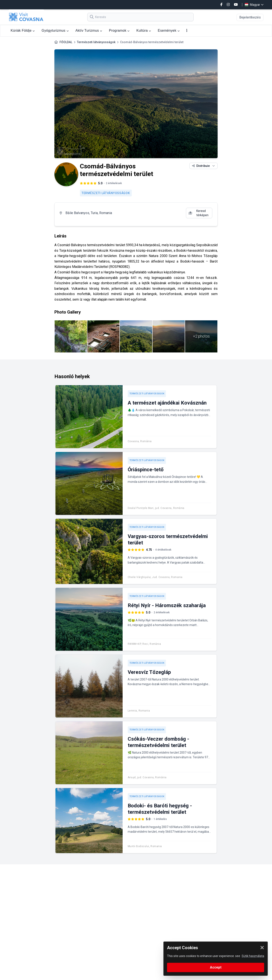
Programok (119, 31)
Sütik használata (253, 956)
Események (169, 31)
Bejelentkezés (250, 17)
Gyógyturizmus (55, 31)
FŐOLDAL (66, 42)
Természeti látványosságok (96, 42)
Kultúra (144, 31)
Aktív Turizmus (89, 31)
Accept (216, 967)
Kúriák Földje (23, 31)
